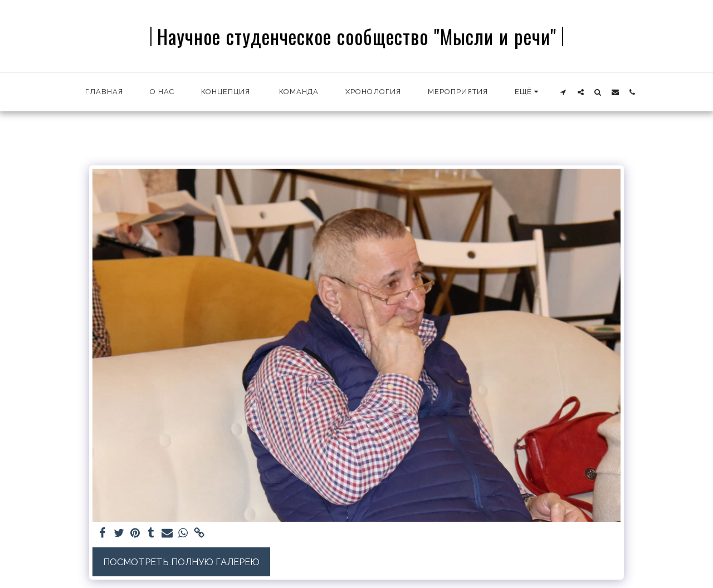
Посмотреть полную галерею (181, 562)
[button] (563, 92)
